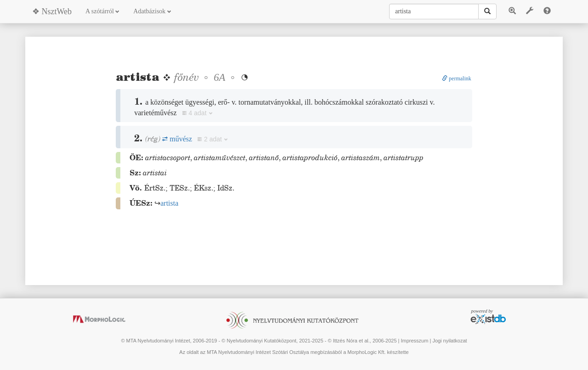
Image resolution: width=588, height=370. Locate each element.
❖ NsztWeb (52, 11)
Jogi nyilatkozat (449, 341)
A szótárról (102, 11)
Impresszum (414, 341)
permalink (457, 78)
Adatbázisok (152, 11)
